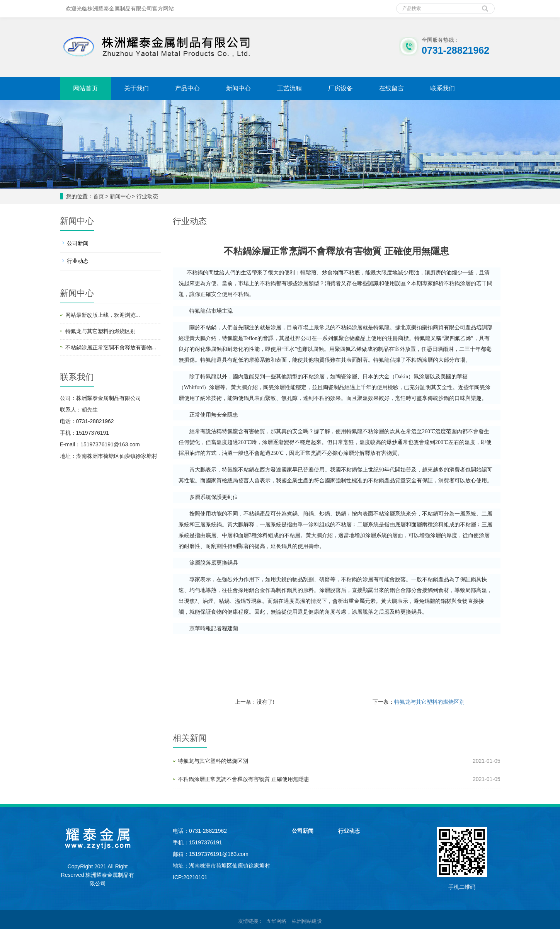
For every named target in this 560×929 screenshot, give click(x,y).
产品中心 (187, 88)
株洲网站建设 (307, 921)
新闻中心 (238, 88)
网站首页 (85, 88)
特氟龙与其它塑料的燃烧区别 (429, 702)
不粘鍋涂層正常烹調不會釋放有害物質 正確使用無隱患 (243, 779)
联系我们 (443, 88)
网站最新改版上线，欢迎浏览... (103, 315)
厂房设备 (340, 88)
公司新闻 (78, 243)
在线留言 (391, 88)
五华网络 (276, 921)
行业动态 (147, 196)
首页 (99, 196)
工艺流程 (289, 88)
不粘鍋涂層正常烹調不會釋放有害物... (111, 347)
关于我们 (136, 88)
